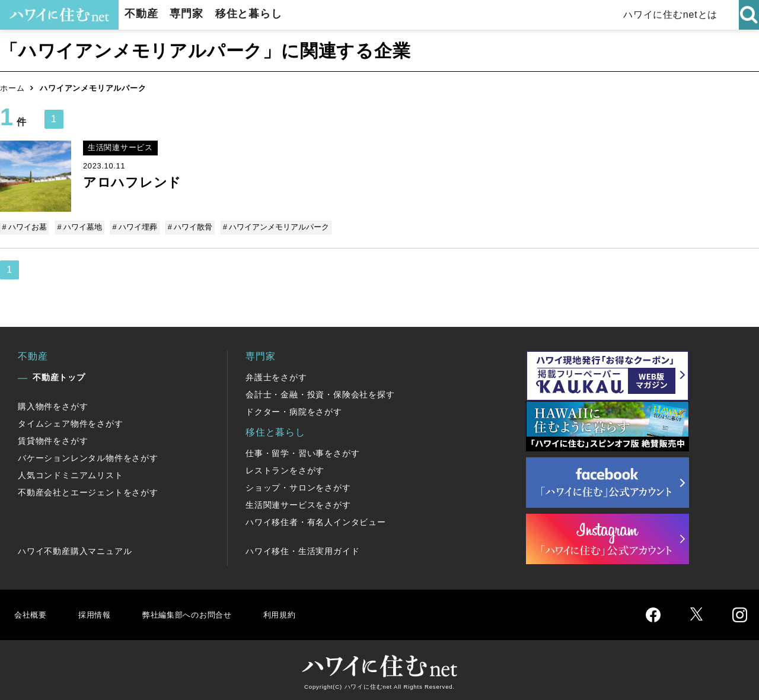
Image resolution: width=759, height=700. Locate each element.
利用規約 (301, 612)
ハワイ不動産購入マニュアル (75, 549)
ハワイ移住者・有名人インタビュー (316, 520)
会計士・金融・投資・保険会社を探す (320, 393)
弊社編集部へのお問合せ (200, 612)
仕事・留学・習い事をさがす (302, 451)
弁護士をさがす (276, 376)
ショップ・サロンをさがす (298, 486)
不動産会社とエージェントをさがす (88, 491)
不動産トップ (59, 376)
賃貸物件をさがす (53, 439)
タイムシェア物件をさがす (71, 422)
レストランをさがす (285, 469)
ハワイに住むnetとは (676, 15)
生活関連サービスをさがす (298, 503)
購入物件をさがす (53, 405)
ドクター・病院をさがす (294, 410)
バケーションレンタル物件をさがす (88, 456)
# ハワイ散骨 (187, 227)
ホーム (12, 88)
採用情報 (98, 612)
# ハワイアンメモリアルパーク (272, 227)
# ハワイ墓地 (79, 227)
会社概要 (32, 612)
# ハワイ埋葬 (133, 227)
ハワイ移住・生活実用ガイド (302, 549)
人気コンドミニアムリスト (71, 473)
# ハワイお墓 (25, 227)
